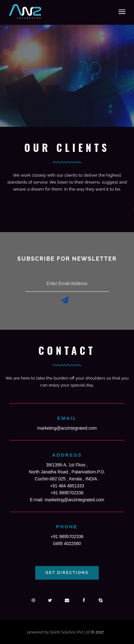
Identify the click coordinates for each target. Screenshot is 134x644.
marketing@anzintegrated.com (67, 428)
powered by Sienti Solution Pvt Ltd (59, 632)
